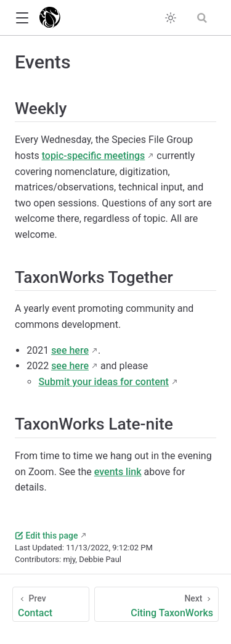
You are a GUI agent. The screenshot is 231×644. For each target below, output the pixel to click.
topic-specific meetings (94, 156)
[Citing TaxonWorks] (156, 604)
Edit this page (46, 536)
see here (70, 350)
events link (118, 472)
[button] (22, 18)
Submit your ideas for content (103, 382)
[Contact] (51, 604)
